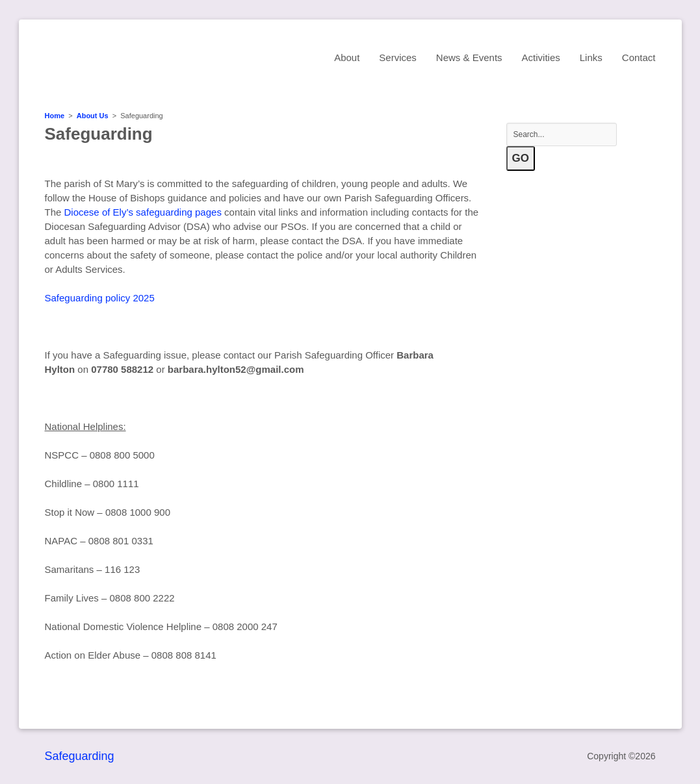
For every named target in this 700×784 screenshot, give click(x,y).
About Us (93, 116)
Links (591, 57)
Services (398, 57)
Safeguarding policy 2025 (100, 298)
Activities (541, 57)
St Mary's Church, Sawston (159, 57)
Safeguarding (80, 756)
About (347, 57)
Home (55, 116)
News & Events (469, 57)
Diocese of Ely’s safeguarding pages (143, 212)
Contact (639, 57)
